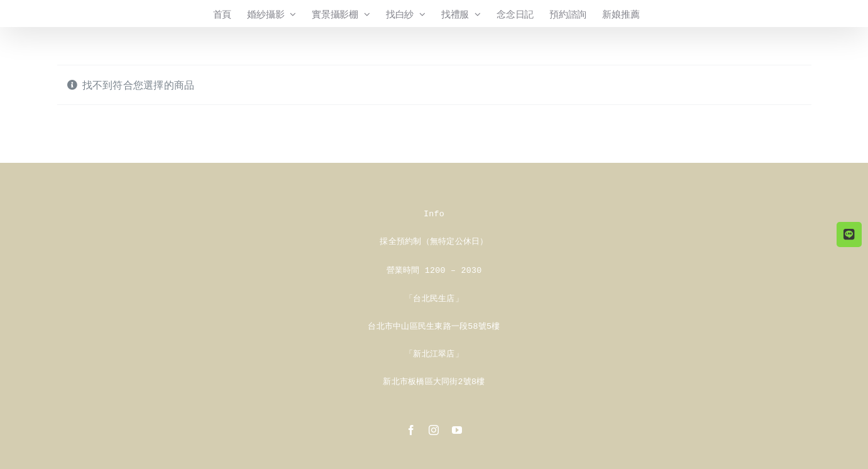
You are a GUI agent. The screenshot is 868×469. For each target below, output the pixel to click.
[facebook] (411, 426)
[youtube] (457, 426)
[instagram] (434, 426)
